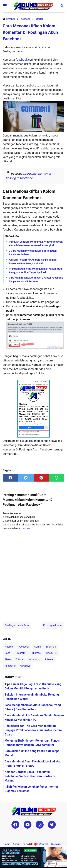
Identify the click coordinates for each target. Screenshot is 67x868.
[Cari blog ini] (62, 6)
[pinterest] (41, 478)
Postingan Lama (52, 625)
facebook (22, 60)
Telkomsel (36, 653)
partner (26, 528)
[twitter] (26, 478)
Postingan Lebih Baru (17, 625)
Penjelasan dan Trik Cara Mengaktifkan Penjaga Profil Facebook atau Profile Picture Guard (33, 730)
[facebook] (10, 478)
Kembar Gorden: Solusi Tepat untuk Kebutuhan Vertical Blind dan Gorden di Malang (30, 776)
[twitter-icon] (52, 825)
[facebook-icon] (15, 825)
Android (9, 647)
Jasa (8, 653)
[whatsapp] (57, 478)
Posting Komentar (13, 51)
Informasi (51, 647)
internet (49, 659)
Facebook (24, 647)
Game (37, 647)
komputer (10, 666)
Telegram (20, 653)
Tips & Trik (52, 653)
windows (25, 666)
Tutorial (20, 659)
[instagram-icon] (40, 825)
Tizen (8, 659)
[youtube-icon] (28, 825)
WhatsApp (35, 659)
